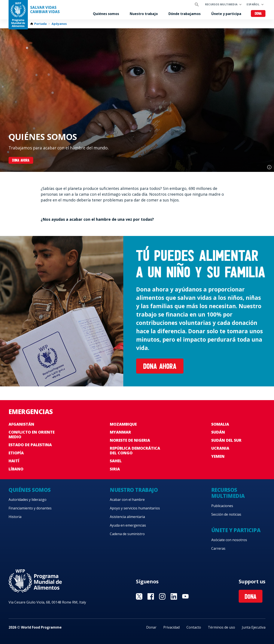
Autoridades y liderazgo (28, 500)
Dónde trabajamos (185, 14)
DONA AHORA (21, 161)
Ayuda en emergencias (128, 525)
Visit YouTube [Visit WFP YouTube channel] (185, 596)
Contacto (194, 627)
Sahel (116, 461)
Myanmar (120, 432)
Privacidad (171, 627)
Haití (14, 461)
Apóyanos (59, 24)
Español (253, 4)
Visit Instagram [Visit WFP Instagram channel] (162, 596)
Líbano (16, 469)
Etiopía (16, 453)
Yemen (218, 456)
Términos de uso (221, 627)
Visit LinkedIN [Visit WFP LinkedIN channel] (174, 596)
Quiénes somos (106, 14)
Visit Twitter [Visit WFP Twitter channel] (139, 596)
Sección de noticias (226, 514)
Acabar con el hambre (127, 500)
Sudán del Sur (226, 440)
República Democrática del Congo (135, 450)
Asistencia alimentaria (127, 517)
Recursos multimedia (221, 4)
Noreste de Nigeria (130, 440)
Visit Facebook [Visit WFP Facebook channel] (151, 596)
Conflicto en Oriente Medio (32, 434)
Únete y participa (226, 14)
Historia (15, 517)
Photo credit (269, 167)
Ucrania (220, 448)
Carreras (218, 548)
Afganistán (21, 424)
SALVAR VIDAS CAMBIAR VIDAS (45, 10)
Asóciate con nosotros (229, 540)
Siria (115, 469)
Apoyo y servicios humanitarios (135, 508)
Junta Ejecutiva (254, 627)
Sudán (218, 432)
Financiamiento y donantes (30, 508)
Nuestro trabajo (144, 14)
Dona (258, 14)
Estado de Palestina (30, 445)
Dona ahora (160, 367)
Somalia (220, 424)
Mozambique (123, 424)
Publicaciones (222, 506)
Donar (151, 627)
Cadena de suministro (127, 534)
